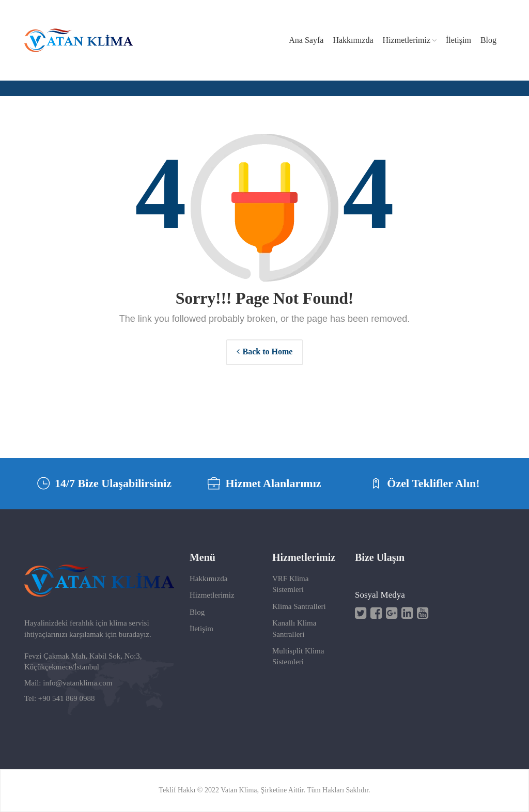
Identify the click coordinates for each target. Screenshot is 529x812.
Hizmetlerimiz (212, 595)
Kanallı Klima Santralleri (294, 628)
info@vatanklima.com (77, 683)
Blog (197, 612)
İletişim (201, 629)
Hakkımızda (208, 579)
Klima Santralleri (299, 606)
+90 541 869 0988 (67, 698)
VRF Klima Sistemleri (290, 584)
